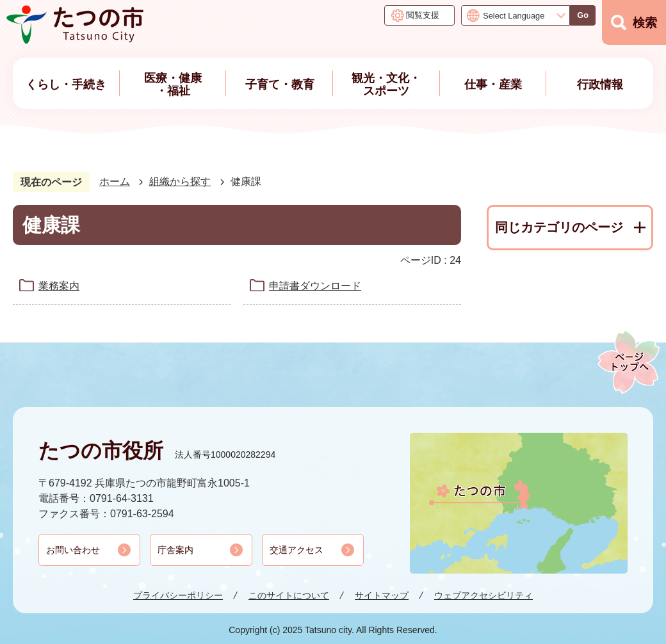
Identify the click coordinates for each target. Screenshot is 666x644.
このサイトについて (289, 595)
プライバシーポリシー (178, 595)
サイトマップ (382, 595)
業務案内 (59, 286)
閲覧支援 (423, 15)
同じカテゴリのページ (559, 227)
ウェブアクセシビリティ (483, 595)
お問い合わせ (73, 550)
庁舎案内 (175, 550)
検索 (645, 23)
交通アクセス (296, 550)
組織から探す (180, 181)
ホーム (115, 181)
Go (583, 15)
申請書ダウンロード (315, 286)
